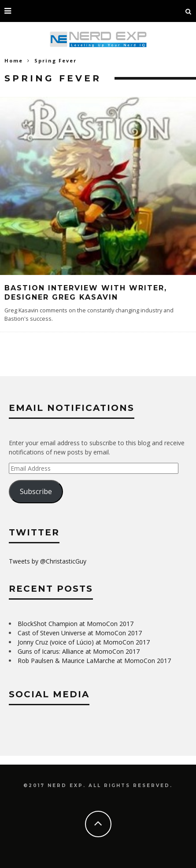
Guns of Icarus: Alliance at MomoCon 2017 (79, 651)
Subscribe (36, 491)
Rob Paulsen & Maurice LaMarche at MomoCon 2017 (94, 661)
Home (14, 60)
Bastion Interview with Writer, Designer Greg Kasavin (86, 293)
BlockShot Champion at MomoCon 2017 (76, 624)
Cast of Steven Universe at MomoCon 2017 (80, 633)
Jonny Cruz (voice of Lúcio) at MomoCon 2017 (84, 642)
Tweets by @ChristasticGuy (48, 561)
